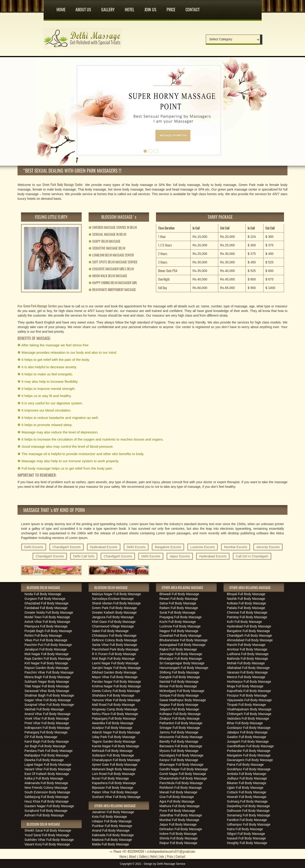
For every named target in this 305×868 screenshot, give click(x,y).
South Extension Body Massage (47, 792)
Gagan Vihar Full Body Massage (48, 700)
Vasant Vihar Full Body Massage (48, 769)
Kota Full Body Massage (110, 817)
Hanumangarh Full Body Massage (184, 668)
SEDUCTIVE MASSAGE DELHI (107, 248)
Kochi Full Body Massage (178, 622)
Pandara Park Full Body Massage (49, 751)
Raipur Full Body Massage (178, 843)
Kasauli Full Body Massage (247, 838)
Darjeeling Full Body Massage (248, 806)
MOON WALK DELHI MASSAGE (108, 276)
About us (83, 8)
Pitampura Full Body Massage (46, 626)
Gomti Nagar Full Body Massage (183, 774)
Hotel (130, 8)
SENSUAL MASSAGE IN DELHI (107, 234)
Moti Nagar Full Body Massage (46, 654)
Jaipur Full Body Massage (178, 824)
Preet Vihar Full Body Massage (47, 723)
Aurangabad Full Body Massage (182, 645)
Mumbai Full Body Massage (179, 820)
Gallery (108, 8)
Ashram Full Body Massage (44, 815)
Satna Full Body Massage (178, 603)
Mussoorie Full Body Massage (181, 737)
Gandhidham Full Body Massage (250, 746)
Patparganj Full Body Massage (114, 718)
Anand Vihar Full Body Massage (48, 714)
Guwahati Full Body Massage (180, 636)
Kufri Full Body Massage (245, 622)
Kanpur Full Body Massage (179, 760)
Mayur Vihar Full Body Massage (115, 677)
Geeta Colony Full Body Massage (116, 691)
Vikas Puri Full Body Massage (46, 640)
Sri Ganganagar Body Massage (182, 663)
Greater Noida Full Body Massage (49, 612)
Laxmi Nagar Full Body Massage (115, 663)
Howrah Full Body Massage (247, 797)
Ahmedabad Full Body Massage (250, 640)
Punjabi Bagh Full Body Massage (48, 631)
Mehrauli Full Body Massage (112, 751)
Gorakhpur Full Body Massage (249, 769)
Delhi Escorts (34, 547)
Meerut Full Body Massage (246, 677)
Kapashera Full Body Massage (114, 783)
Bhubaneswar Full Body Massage (184, 640)
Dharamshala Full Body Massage (183, 778)
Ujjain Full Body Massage (245, 788)
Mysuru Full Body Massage (179, 751)
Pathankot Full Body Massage (181, 723)
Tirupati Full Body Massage (247, 705)
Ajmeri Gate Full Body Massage (115, 765)
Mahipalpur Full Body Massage (47, 755)
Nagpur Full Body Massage (179, 631)
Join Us (150, 8)
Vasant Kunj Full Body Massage (47, 844)
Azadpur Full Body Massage (112, 728)
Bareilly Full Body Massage (179, 741)
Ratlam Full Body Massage (179, 608)
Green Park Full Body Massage (115, 608)
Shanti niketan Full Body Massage (117, 603)
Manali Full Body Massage (178, 792)
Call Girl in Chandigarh (252, 556)
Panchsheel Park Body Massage (115, 649)
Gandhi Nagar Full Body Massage (184, 769)
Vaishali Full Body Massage (44, 709)
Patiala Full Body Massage (246, 608)
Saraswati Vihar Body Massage (47, 691)
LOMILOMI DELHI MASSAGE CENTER (111, 255)
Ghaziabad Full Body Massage (46, 603)
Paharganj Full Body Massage (46, 732)
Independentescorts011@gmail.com (171, 851)
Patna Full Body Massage (245, 765)
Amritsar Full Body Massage (247, 649)
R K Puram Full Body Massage (114, 654)
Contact (193, 8)
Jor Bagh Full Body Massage (45, 746)
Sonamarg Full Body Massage (249, 815)
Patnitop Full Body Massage (247, 617)
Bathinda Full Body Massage (248, 659)
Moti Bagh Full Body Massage (114, 659)
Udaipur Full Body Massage (112, 821)
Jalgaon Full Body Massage (179, 709)
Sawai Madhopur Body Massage (183, 700)
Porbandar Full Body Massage (249, 751)
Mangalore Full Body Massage (249, 755)
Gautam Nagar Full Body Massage (49, 806)
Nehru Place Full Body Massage (115, 714)
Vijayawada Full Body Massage (249, 700)
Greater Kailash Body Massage (114, 612)
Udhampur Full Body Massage (249, 824)
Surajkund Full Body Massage (46, 811)
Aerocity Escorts (268, 547)
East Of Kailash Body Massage (47, 774)
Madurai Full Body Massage (112, 840)
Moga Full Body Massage (245, 686)
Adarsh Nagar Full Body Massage (116, 732)
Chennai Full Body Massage (247, 612)
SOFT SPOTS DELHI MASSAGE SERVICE (113, 262)
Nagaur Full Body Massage (179, 705)
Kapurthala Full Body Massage (249, 691)
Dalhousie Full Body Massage (248, 811)
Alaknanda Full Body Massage (46, 783)
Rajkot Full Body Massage (178, 649)
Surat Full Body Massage (177, 612)
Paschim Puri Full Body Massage (48, 645)
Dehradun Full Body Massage (181, 829)
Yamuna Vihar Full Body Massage (116, 700)
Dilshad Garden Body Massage (114, 672)
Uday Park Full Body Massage (114, 737)
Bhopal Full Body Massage (246, 594)
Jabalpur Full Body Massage (247, 732)
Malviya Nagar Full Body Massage (117, 594)
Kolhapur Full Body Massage (180, 714)
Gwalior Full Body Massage (247, 737)
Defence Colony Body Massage (115, 640)
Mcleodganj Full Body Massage (182, 691)
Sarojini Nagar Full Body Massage (117, 668)
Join (162, 856)
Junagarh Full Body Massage (248, 741)
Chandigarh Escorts (67, 547)
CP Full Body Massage (41, 737)
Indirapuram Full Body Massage (47, 728)
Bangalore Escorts (168, 547)
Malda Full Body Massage (111, 844)
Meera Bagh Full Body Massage (47, 677)
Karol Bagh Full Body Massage (47, 741)
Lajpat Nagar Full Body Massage (48, 765)
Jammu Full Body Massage (179, 732)
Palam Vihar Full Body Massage (115, 792)
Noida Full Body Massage (43, 594)
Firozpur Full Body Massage (247, 695)
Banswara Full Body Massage (181, 746)
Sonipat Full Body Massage (179, 695)
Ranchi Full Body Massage (246, 645)
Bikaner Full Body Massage (247, 783)
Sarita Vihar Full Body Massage (115, 645)
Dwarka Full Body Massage (44, 760)
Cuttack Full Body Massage (247, 792)
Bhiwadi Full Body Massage (179, 594)
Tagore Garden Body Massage (114, 741)
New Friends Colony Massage (46, 788)
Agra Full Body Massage (177, 801)
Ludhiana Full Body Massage (248, 654)
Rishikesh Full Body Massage (181, 788)
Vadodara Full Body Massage (248, 718)
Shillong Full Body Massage (179, 672)
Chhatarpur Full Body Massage (114, 636)
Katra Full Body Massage (245, 829)
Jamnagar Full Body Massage (181, 654)
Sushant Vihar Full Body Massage (116, 797)
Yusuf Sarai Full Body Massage (47, 835)
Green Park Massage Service (40, 306)
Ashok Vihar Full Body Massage (47, 622)
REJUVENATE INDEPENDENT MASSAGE (112, 290)
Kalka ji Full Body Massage (44, 778)
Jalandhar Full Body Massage (181, 815)
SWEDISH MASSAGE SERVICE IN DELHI (113, 227)
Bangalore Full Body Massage (249, 631)
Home (61, 8)
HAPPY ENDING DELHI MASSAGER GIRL (113, 283)
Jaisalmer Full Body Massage (113, 812)
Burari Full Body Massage (111, 778)
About (133, 856)
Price (171, 8)
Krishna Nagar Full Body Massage (117, 686)
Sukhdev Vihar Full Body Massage (49, 840)
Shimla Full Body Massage (179, 838)
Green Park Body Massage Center (63, 184)
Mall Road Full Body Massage (114, 705)
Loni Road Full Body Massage (114, 774)
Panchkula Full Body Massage (181, 783)
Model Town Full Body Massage (47, 617)
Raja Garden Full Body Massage (48, 659)
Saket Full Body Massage (110, 631)
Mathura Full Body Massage (179, 806)
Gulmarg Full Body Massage (247, 801)
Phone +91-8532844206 (127, 851)
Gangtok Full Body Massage (180, 677)
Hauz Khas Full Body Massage (46, 801)
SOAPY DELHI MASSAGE (105, 241)
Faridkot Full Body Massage (247, 820)
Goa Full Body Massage (177, 797)
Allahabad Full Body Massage (248, 668)
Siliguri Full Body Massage (246, 834)
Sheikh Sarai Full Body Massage (48, 830)
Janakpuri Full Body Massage (46, 649)
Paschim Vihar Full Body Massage (49, 672)
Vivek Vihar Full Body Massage (47, 718)
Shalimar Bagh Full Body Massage (49, 695)
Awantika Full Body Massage (113, 723)
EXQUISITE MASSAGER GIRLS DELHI (111, 269)
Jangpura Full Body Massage (113, 617)
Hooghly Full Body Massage (247, 843)
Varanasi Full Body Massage (247, 672)
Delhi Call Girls (84, 556)
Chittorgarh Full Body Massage (249, 714)
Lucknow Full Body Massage (180, 626)
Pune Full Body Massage (177, 811)
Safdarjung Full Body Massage (46, 797)
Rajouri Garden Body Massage (46, 668)
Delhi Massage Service (171, 864)
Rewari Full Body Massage (179, 599)
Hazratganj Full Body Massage (181, 755)
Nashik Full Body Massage (246, 599)
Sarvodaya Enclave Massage (113, 599)
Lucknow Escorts (203, 547)
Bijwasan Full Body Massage (113, 788)
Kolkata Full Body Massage (247, 603)
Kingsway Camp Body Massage (115, 709)
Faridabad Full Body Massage (46, 608)
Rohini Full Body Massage (43, 636)
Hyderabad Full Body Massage (249, 626)
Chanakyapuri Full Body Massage (116, 760)
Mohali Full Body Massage (246, 663)
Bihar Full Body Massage (245, 723)
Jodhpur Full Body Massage (247, 778)
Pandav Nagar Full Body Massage (117, 682)
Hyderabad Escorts (104, 547)
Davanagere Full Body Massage (250, 760)
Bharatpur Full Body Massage (181, 659)
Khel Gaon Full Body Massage (114, 622)
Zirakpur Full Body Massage (179, 718)
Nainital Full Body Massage (179, 682)
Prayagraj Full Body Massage (181, 617)
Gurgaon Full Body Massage (45, 599)
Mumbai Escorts (236, 547)
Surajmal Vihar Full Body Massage (49, 705)
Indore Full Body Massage (178, 834)
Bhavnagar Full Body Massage (181, 765)
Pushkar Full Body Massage (112, 826)
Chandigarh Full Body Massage (250, 636)
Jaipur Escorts (180, 556)
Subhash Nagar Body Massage (47, 682)
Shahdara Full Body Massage (113, 695)
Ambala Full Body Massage (247, 774)
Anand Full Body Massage (111, 830)
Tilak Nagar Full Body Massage (47, 686)
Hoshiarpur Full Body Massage (249, 682)
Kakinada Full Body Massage (113, 835)
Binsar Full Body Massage (178, 686)
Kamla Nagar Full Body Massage (116, 746)
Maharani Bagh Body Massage (114, 769)
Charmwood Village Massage (113, 626)
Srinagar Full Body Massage (180, 728)
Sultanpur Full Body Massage (113, 755)
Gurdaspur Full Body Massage (249, 728)
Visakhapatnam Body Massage (249, 709)
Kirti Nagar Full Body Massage (46, 663)
